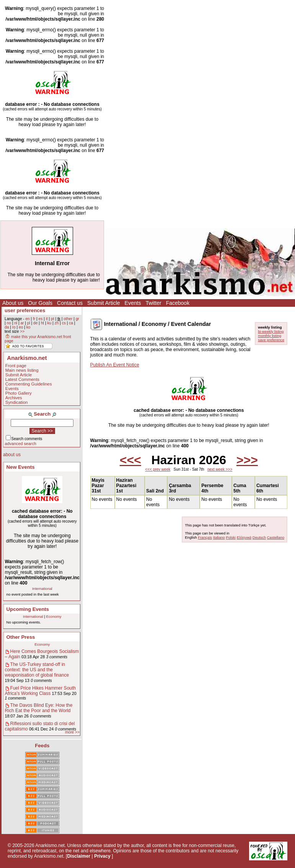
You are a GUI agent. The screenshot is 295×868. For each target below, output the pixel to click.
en (27, 319)
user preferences (25, 310)
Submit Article (104, 303)
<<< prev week (158, 469)
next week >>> (220, 469)
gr (77, 319)
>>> (247, 460)
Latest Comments (22, 379)
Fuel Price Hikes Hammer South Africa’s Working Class (40, 691)
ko (29, 327)
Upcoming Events (28, 609)
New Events (21, 467)
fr (34, 319)
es (41, 319)
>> (22, 331)
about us (12, 455)
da (7, 327)
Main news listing (22, 370)
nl (16, 323)
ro (14, 327)
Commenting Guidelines (29, 384)
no (9, 323)
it (47, 319)
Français (205, 537)
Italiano (219, 537)
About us (13, 303)
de (35, 323)
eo (21, 327)
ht (43, 323)
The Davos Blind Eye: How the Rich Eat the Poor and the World (39, 708)
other (68, 319)
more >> (72, 732)
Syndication (17, 402)
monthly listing (270, 336)
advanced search (21, 444)
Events (133, 303)
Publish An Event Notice (115, 365)
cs (64, 323)
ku (49, 323)
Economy (54, 616)
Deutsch (259, 537)
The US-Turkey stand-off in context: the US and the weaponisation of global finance (37, 670)
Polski (231, 537)
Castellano (276, 537)
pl (29, 323)
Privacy (102, 856)
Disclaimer (79, 856)
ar (22, 323)
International (42, 589)
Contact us (70, 303)
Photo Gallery (19, 393)
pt (53, 319)
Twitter (153, 303)
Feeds (42, 746)
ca (71, 323)
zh (57, 323)
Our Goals (40, 303)
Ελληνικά (244, 537)
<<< (130, 460)
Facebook (178, 303)
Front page (16, 366)
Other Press (21, 637)
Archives (14, 398)
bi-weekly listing (271, 331)
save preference (271, 340)
